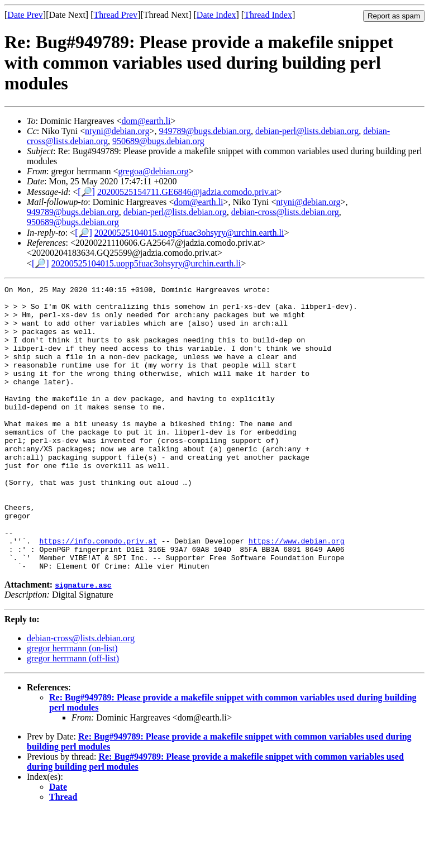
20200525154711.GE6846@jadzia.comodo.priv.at (187, 192)
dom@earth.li (146, 121)
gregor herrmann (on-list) (72, 705)
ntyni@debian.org (117, 131)
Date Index (216, 15)
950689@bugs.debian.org (158, 141)
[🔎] (86, 192)
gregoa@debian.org (154, 171)
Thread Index (268, 15)
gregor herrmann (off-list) (73, 715)
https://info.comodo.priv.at (98, 593)
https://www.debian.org (297, 593)
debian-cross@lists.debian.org (285, 212)
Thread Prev (115, 15)
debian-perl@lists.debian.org (307, 131)
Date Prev (25, 15)
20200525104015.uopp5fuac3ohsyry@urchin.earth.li (189, 233)
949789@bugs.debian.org (205, 131)
